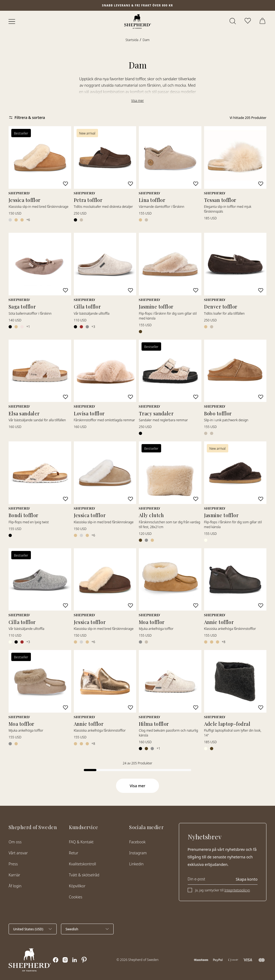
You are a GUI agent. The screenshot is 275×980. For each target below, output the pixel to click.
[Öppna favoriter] (248, 21)
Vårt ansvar (18, 853)
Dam (146, 40)
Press (13, 864)
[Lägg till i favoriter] (65, 184)
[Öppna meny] (12, 21)
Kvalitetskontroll (83, 864)
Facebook (137, 842)
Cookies (76, 897)
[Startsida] (138, 21)
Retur (74, 853)
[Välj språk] (87, 929)
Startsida (132, 40)
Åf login (15, 886)
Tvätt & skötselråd (84, 875)
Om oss (15, 842)
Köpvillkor (77, 886)
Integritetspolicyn (237, 890)
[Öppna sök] (233, 21)
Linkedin (136, 864)
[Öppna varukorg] (263, 21)
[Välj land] (33, 929)
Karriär (14, 875)
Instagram (138, 853)
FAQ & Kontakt (81, 842)
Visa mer (138, 101)
